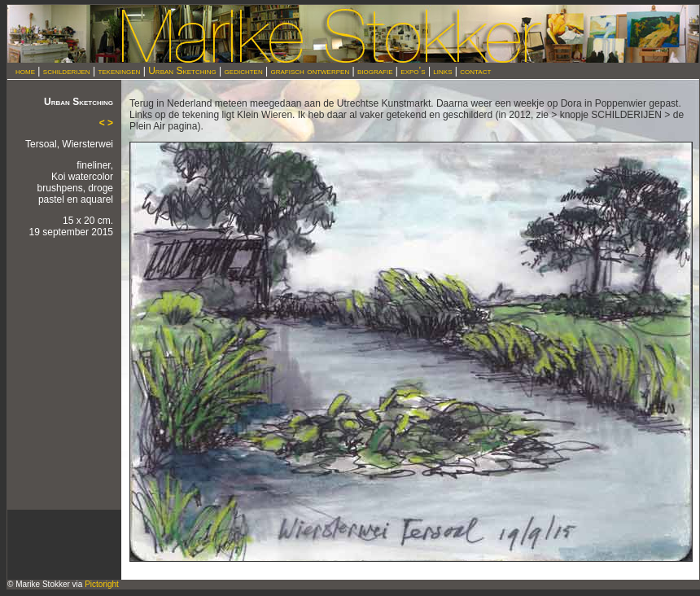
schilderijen (67, 71)
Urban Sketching (182, 71)
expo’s (413, 71)
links (442, 71)
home (25, 71)
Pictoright (102, 584)
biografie (375, 71)
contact (475, 71)
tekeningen (119, 71)
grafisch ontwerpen (311, 71)
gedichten (244, 71)
